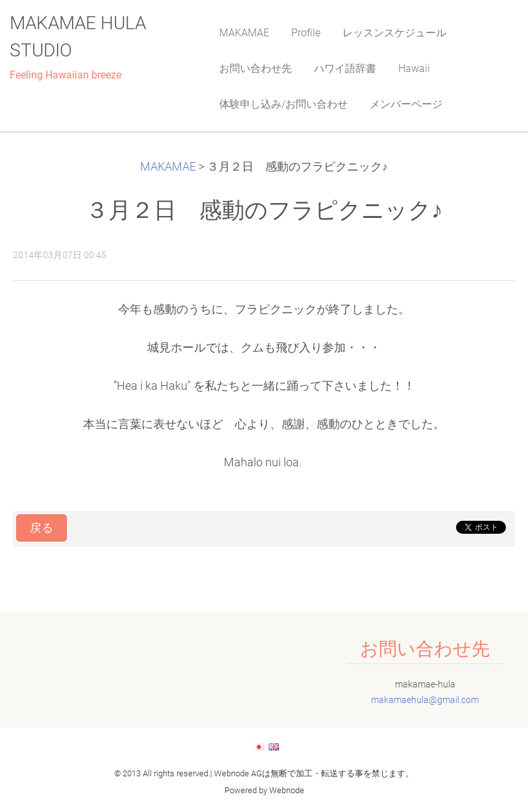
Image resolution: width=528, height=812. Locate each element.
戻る (42, 528)
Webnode (287, 790)
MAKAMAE (168, 167)
